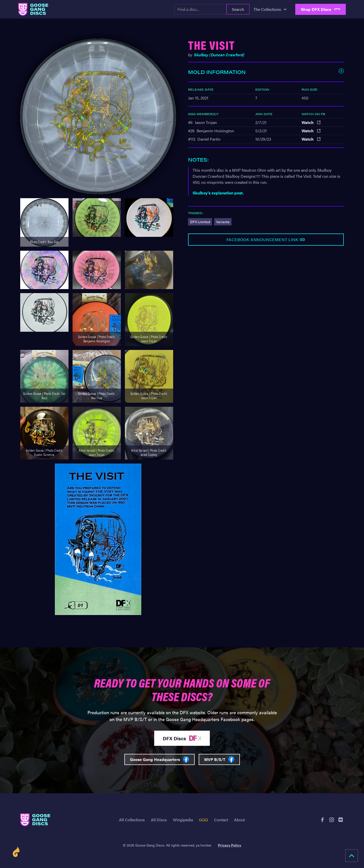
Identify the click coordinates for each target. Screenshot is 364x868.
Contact (221, 820)
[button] (270, 9)
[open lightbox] (98, 116)
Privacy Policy (230, 845)
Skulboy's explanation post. (218, 193)
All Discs (159, 820)
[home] (33, 9)
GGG (203, 820)
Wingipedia (183, 820)
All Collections (132, 820)
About (240, 820)
